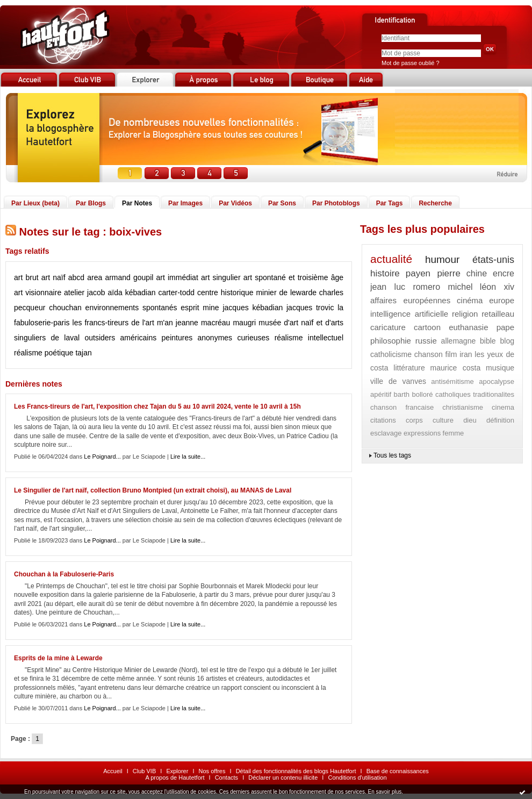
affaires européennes (410, 300)
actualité (391, 259)
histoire (385, 273)
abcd (76, 277)
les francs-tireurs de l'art (113, 323)
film (451, 354)
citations (383, 420)
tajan (83, 353)
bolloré (422, 394)
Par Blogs (91, 203)
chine (477, 273)
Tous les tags (392, 455)
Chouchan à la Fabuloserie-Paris (64, 574)
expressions (422, 433)
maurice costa (456, 368)
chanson (429, 354)
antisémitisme (452, 381)
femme (454, 433)
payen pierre (433, 273)
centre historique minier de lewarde (257, 293)
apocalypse (497, 381)
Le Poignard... (102, 456)
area (95, 277)
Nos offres (212, 771)
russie (426, 341)
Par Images (185, 203)
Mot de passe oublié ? (411, 63)
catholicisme (391, 354)
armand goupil (129, 277)
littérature (409, 368)
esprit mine (200, 308)
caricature (388, 327)
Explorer (177, 771)
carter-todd (176, 293)
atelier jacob (85, 293)
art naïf (53, 277)
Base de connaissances (398, 771)
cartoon (427, 327)
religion (465, 314)
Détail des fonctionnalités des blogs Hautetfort (296, 771)
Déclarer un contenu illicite (283, 777)
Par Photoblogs (336, 203)
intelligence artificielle (409, 314)
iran (466, 354)
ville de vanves (398, 381)
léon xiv (497, 287)
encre (504, 273)
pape (505, 327)
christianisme (463, 407)
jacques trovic (310, 308)
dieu (470, 420)
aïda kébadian (132, 293)
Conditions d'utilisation (357, 777)
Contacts (227, 777)
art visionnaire (38, 293)
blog (507, 341)
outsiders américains (120, 338)
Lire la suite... (188, 456)
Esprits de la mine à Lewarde (58, 658)
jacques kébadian (253, 308)
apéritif (381, 394)
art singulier (221, 277)
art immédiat (177, 277)
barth (401, 394)
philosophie (391, 341)
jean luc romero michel (422, 287)
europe (502, 300)
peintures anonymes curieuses (216, 338)
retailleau (498, 314)
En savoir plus (384, 792)
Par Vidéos (235, 203)
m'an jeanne (178, 323)
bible (488, 341)
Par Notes (137, 203)
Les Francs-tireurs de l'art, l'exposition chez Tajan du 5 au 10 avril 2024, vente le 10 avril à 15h (157, 406)
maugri (244, 323)
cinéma (470, 300)
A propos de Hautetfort (175, 777)
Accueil (113, 771)
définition (500, 420)
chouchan (65, 308)
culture (443, 420)
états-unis (493, 260)
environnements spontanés (131, 308)
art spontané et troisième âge (293, 277)
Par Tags (390, 203)
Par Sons (282, 203)
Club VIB (144, 771)
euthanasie (468, 327)
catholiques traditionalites (475, 394)
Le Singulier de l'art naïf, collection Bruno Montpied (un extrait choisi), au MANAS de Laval (153, 490)
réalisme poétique (44, 353)
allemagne (459, 341)
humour (442, 259)
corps (414, 420)
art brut (26, 277)
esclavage (386, 433)
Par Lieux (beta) (35, 203)
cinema (503, 407)
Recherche (435, 203)
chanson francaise (402, 407)
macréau (215, 323)
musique (500, 368)
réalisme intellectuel (309, 338)
